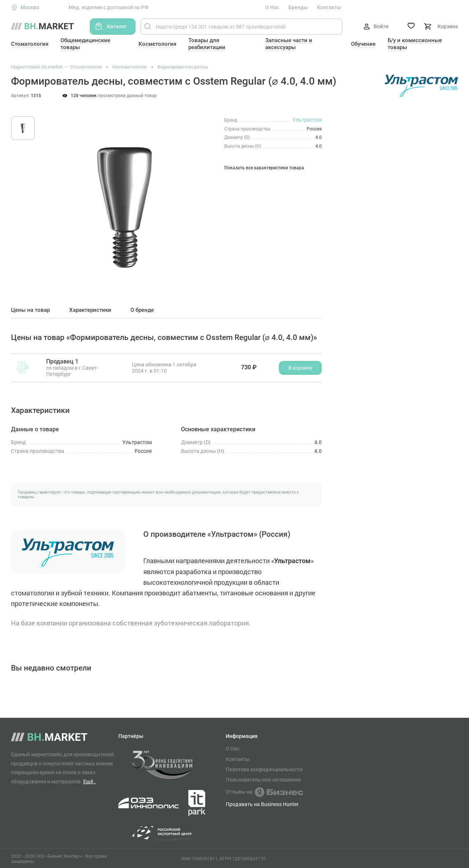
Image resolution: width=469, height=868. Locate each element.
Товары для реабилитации (207, 44)
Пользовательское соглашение (263, 780)
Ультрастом (307, 120)
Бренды (298, 7)
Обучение (363, 44)
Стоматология (30, 44)
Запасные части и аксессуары (289, 44)
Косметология (157, 44)
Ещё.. (90, 781)
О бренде (142, 310)
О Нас (272, 7)
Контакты (329, 7)
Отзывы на (264, 792)
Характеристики (90, 310)
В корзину (300, 368)
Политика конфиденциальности (264, 769)
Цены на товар (30, 310)
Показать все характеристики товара (264, 168)
